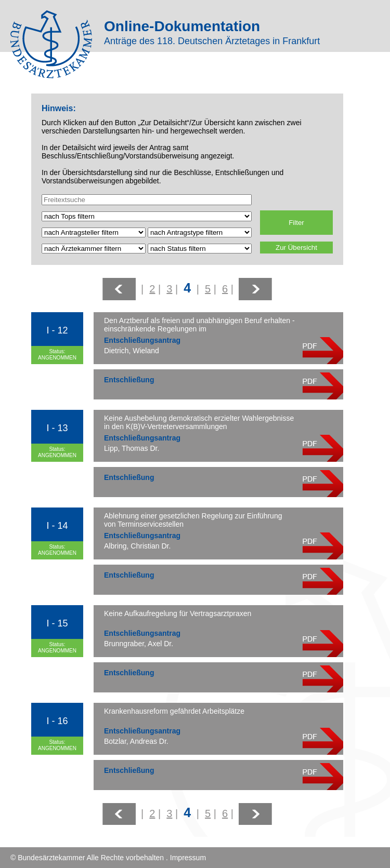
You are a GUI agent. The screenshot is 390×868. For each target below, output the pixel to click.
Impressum (188, 858)
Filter (296, 223)
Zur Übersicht (296, 248)
